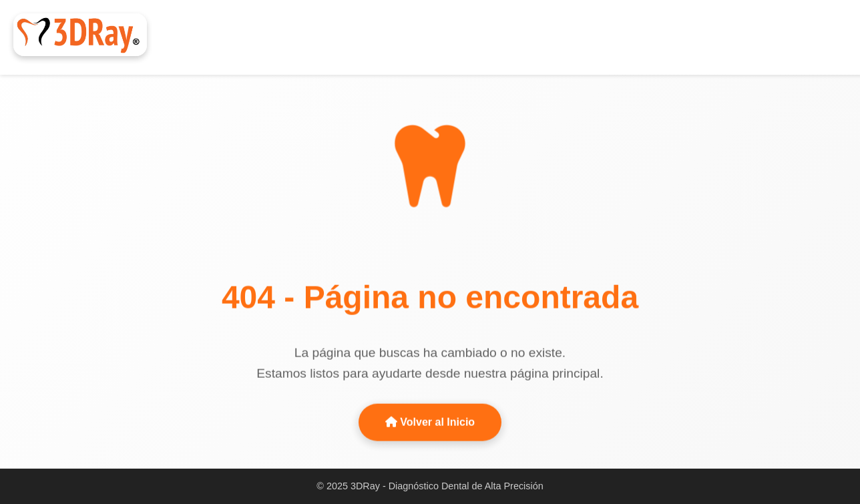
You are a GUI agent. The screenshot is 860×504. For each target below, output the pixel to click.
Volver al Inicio (430, 422)
